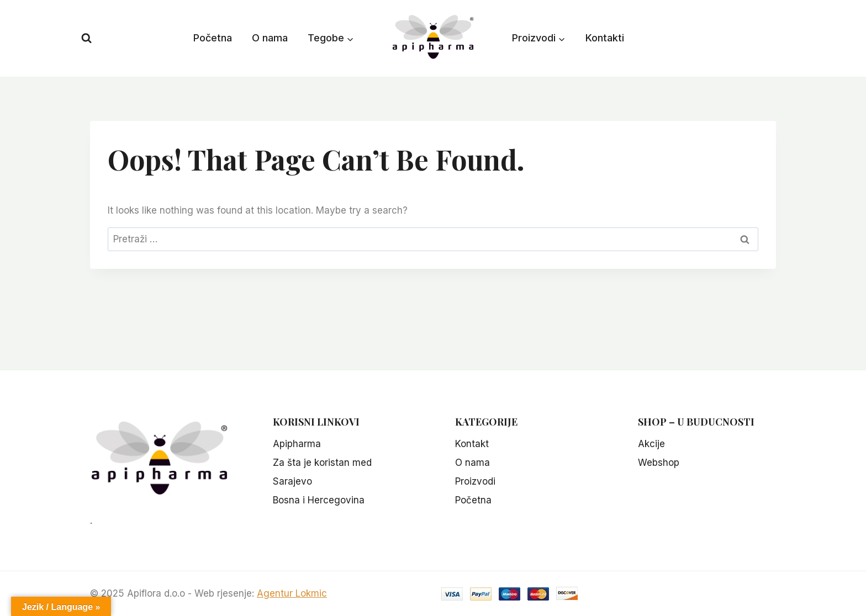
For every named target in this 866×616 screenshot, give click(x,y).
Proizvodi (475, 481)
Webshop (659, 463)
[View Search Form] (86, 38)
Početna (213, 38)
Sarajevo (292, 481)
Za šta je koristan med (322, 463)
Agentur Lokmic (292, 593)
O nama (270, 38)
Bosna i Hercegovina (319, 500)
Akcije (651, 444)
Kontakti (605, 38)
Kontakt (472, 444)
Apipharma (297, 444)
